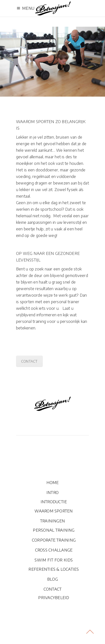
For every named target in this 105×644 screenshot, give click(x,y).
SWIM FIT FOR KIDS (54, 560)
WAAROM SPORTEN (54, 511)
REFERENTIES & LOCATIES (54, 569)
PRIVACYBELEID (54, 598)
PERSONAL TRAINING (54, 530)
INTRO (52, 493)
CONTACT (29, 361)
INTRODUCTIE (54, 502)
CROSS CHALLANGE (54, 550)
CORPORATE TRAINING (54, 540)
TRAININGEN (52, 521)
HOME (53, 483)
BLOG (52, 579)
